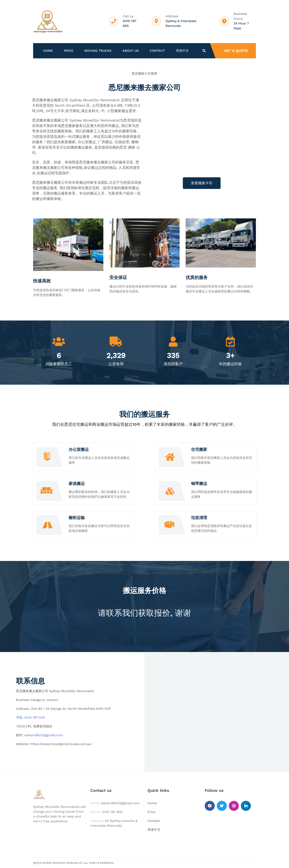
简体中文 (182, 51)
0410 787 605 (35, 717)
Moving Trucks (98, 51)
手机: (20, 717)
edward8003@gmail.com (44, 735)
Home (48, 51)
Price (69, 51)
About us (131, 51)
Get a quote (236, 51)
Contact (157, 51)
